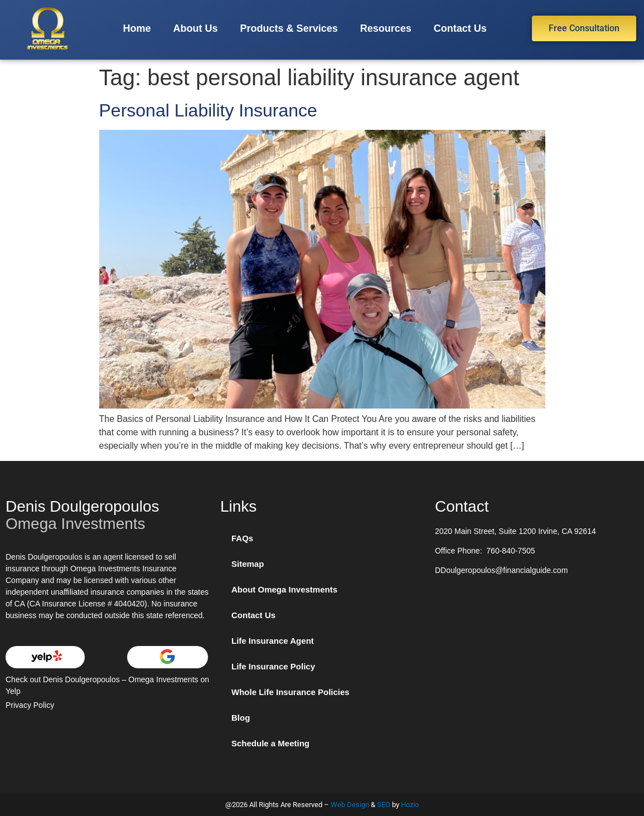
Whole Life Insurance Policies (290, 692)
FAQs (242, 538)
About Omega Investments (284, 589)
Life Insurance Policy (273, 666)
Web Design (350, 805)
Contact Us (460, 28)
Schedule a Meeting (270, 743)
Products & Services (289, 28)
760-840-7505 (510, 551)
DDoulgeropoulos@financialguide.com (501, 570)
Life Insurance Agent (273, 641)
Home (137, 28)
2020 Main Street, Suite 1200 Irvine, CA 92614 (515, 531)
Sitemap (248, 564)
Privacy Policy (30, 705)
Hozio (410, 805)
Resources (386, 28)
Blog (241, 718)
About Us (196, 28)
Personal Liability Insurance (208, 110)
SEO (384, 805)
